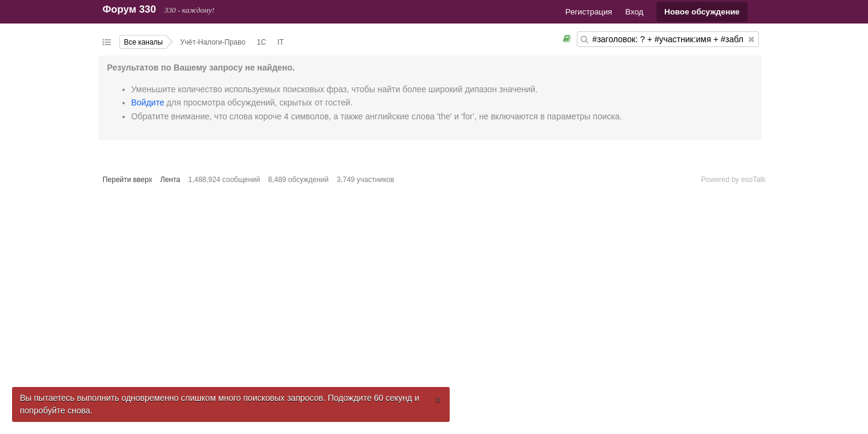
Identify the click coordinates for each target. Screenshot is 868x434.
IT (281, 42)
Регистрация (589, 12)
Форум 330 (129, 9)
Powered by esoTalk (733, 180)
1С (261, 42)
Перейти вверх (127, 180)
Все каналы (144, 42)
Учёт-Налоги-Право (213, 42)
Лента (170, 180)
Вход (634, 12)
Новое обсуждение (702, 12)
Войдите (148, 102)
